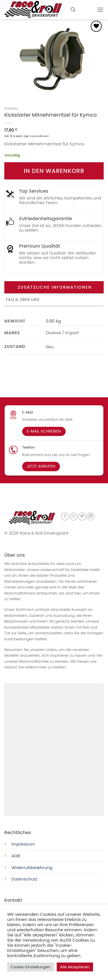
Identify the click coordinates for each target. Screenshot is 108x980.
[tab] (54, 287)
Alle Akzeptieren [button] (75, 967)
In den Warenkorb (54, 171)
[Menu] (100, 10)
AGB (16, 855)
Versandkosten (39, 136)
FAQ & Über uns (23, 300)
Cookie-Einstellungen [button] (31, 967)
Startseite (11, 108)
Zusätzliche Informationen (55, 287)
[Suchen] (73, 10)
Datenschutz (25, 879)
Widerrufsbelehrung (32, 867)
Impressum (23, 844)
